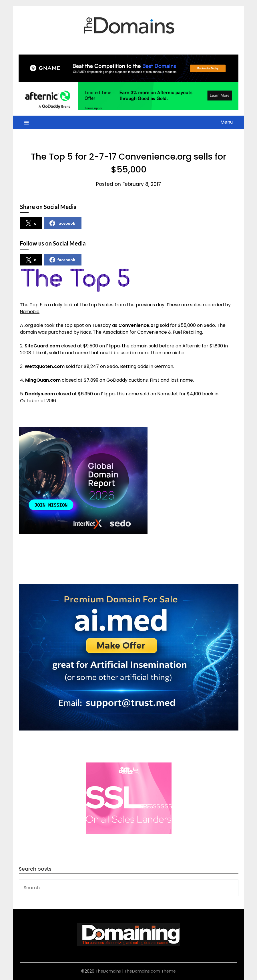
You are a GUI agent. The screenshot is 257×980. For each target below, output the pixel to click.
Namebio (30, 312)
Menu (227, 122)
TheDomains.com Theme (150, 971)
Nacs (86, 332)
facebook (62, 223)
